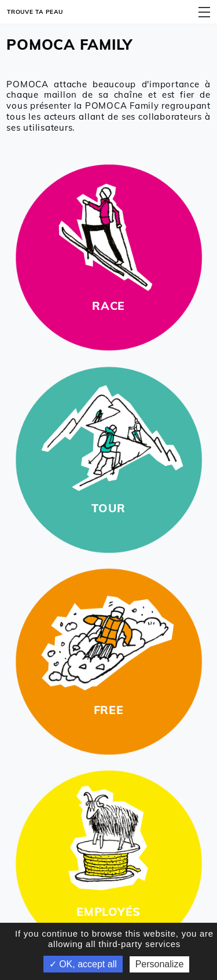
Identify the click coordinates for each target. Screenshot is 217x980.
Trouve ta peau (35, 12)
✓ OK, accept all (83, 964)
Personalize (160, 964)
